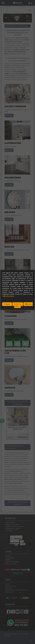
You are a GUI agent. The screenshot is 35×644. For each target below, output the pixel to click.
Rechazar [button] (18, 304)
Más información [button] (8, 296)
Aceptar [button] (7, 304)
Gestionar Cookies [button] (24, 305)
